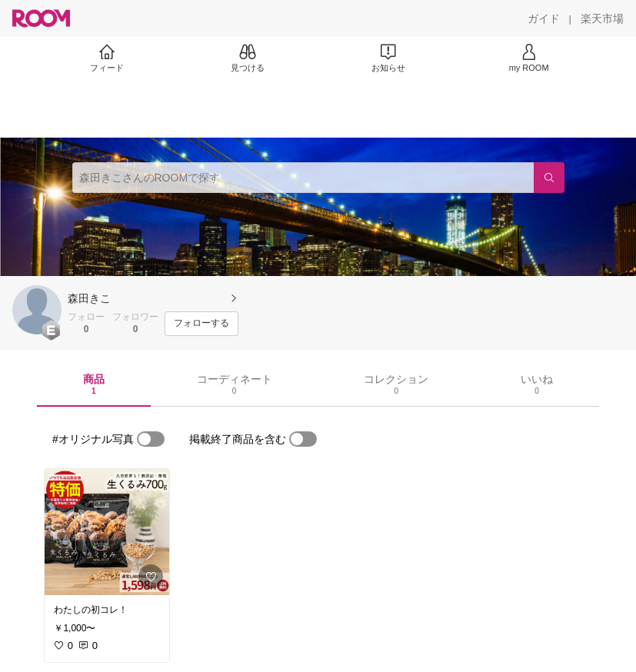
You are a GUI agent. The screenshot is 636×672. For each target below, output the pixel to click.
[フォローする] (201, 324)
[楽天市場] (602, 18)
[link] (107, 532)
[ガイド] (544, 18)
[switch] (151, 439)
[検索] (549, 178)
